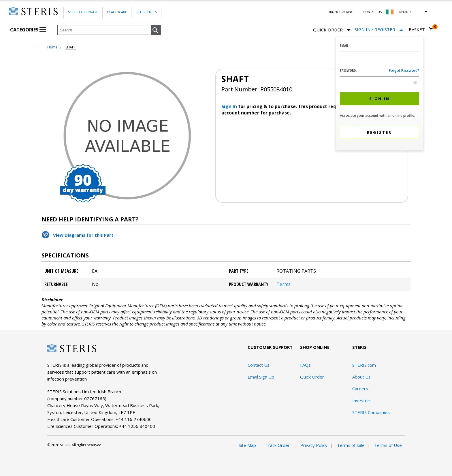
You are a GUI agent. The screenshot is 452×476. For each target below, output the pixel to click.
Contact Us (372, 12)
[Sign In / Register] (379, 30)
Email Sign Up (261, 377)
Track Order (278, 445)
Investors (362, 400)
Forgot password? (404, 70)
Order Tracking (340, 12)
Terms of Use (388, 445)
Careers (360, 389)
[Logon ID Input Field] (380, 57)
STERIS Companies (371, 412)
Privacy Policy (314, 445)
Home (52, 47)
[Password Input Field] (380, 82)
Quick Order (332, 30)
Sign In (230, 106)
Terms (284, 284)
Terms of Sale (351, 445)
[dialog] (380, 94)
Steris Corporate (83, 12)
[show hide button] (415, 82)
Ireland (405, 12)
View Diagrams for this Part (83, 235)
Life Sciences (146, 12)
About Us (361, 377)
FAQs (305, 365)
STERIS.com (364, 365)
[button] (156, 30)
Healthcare (117, 12)
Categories (28, 30)
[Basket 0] (421, 29)
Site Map (247, 445)
